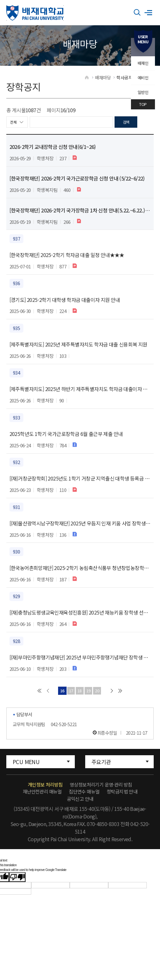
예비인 (143, 78)
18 (79, 695)
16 (57, 695)
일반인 (143, 92)
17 (68, 695)
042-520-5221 (64, 729)
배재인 (143, 63)
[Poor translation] (17, 882)
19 (90, 695)
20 (101, 695)
